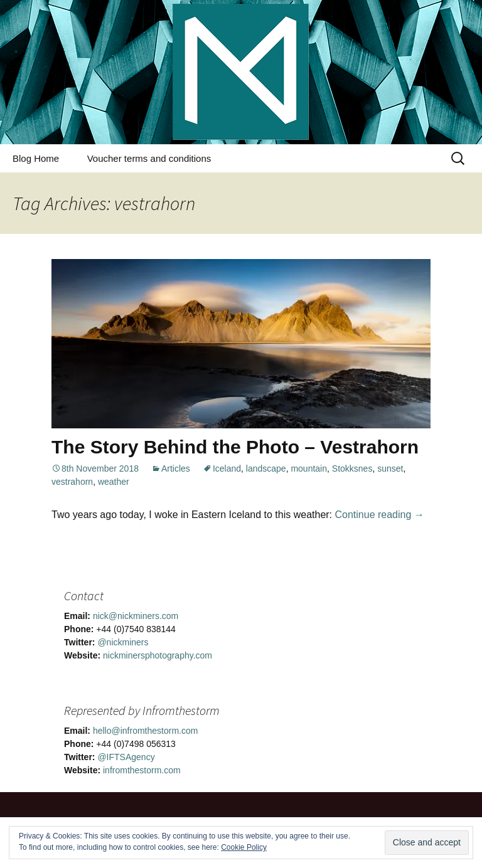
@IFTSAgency (126, 757)
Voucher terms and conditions (149, 158)
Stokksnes (352, 468)
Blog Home (36, 158)
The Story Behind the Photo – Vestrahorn (235, 447)
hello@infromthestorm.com (146, 731)
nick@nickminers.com (136, 616)
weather (114, 482)
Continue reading (380, 515)
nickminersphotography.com (158, 655)
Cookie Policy (244, 847)
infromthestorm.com (142, 770)
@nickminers (123, 642)
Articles (176, 468)
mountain (309, 468)
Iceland (227, 468)
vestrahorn (72, 482)
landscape (266, 468)
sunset (390, 468)
